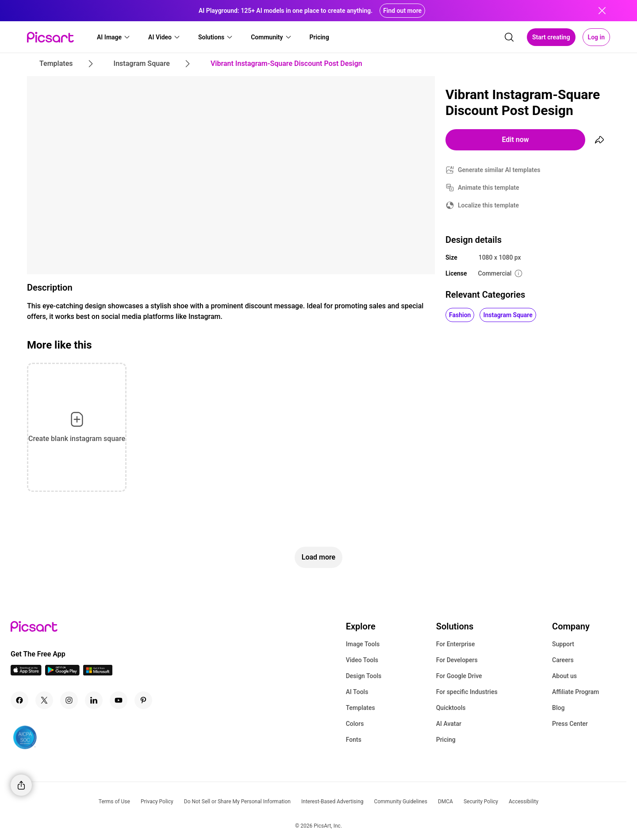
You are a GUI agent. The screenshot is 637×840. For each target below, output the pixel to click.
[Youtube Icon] (119, 700)
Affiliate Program (576, 692)
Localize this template (488, 205)
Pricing (446, 740)
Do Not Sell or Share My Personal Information (237, 802)
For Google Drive (459, 676)
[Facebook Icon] (19, 700)
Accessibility (524, 802)
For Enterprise (456, 644)
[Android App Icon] (62, 673)
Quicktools (451, 708)
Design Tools (364, 676)
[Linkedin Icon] (94, 700)
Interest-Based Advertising (332, 802)
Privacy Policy (157, 802)
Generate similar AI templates (499, 170)
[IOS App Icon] (26, 673)
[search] (509, 37)
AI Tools (357, 692)
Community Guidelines (401, 802)
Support (563, 644)
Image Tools (363, 644)
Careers (563, 660)
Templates (361, 708)
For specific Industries (467, 692)
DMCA (445, 802)
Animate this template (489, 188)
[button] (114, 37)
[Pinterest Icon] (143, 700)
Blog (558, 708)
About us (564, 676)
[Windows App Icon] (98, 673)
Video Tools (362, 660)
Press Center (570, 724)
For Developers (457, 660)
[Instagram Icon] (69, 700)
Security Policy (481, 802)
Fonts (354, 740)
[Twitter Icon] (44, 700)
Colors (355, 724)
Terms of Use (114, 802)
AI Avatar (449, 724)
